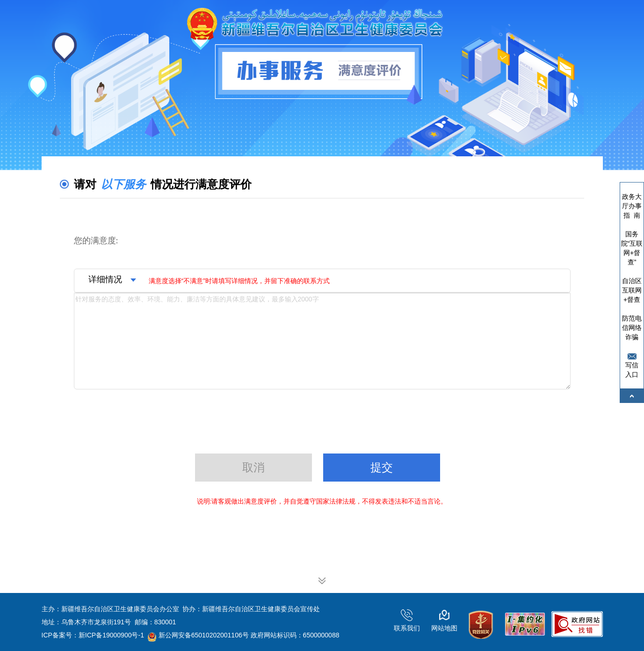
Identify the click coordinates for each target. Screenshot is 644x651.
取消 (253, 467)
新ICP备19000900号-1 (111, 635)
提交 (382, 467)
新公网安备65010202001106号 (198, 635)
